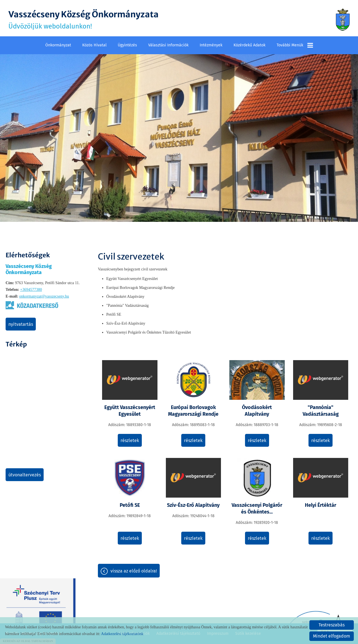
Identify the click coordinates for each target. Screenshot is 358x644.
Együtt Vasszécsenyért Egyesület (130, 411)
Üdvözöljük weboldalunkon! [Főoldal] (83, 20)
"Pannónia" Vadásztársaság (321, 411)
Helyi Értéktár (321, 505)
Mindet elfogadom (332, 636)
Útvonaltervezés (25, 475)
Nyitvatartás (21, 324)
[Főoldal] (343, 20)
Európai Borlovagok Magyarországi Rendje (193, 411)
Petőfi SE (130, 505)
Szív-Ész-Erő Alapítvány (193, 505)
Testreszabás (332, 625)
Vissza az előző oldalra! (134, 571)
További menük (295, 45)
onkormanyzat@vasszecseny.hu (44, 296)
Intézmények (211, 45)
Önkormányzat (58, 45)
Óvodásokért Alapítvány (257, 411)
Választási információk (168, 45)
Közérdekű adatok (249, 45)
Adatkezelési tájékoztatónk (122, 634)
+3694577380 (31, 290)
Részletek (130, 440)
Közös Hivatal (94, 45)
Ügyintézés (127, 45)
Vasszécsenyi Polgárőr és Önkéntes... (257, 508)
